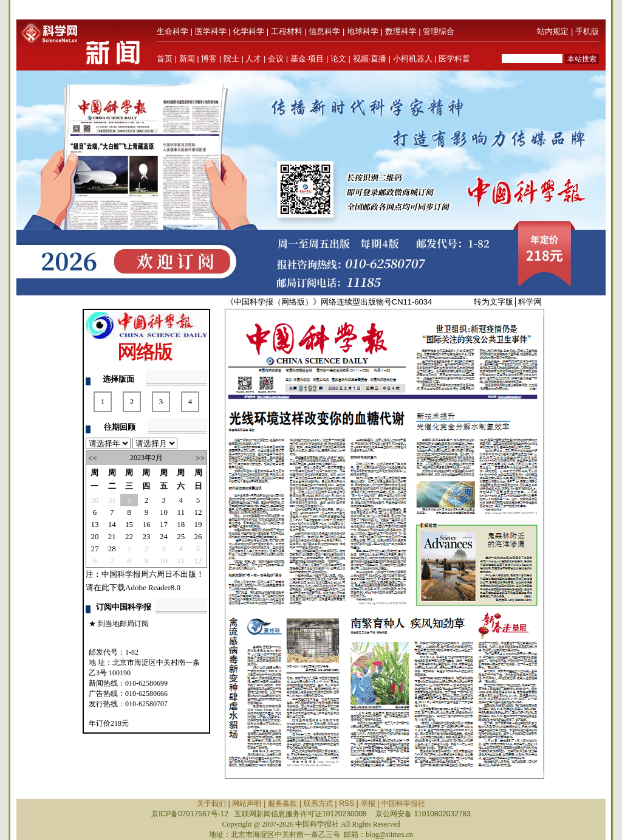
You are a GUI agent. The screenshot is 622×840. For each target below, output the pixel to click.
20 (94, 536)
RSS (347, 804)
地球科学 (363, 31)
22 (129, 536)
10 (164, 512)
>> (200, 458)
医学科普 (454, 59)
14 (112, 524)
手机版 (587, 31)
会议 (276, 59)
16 (146, 524)
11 (181, 512)
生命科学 (173, 31)
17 (164, 524)
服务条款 (282, 804)
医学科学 (211, 31)
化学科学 (248, 31)
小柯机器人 (413, 59)
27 (94, 549)
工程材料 (287, 31)
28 (112, 549)
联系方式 (318, 804)
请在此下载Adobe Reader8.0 (133, 587)
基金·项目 (307, 59)
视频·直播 (370, 59)
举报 (368, 804)
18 (181, 524)
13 (94, 524)
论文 (338, 59)
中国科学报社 (403, 804)
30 (94, 500)
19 (198, 524)
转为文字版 (494, 302)
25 (181, 536)
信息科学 (324, 31)
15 (129, 524)
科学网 (530, 302)
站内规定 (553, 31)
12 (198, 512)
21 (112, 536)
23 (146, 536)
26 (198, 536)
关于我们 (211, 804)
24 (164, 536)
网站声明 (247, 804)
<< (93, 458)
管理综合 (439, 31)
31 (112, 500)
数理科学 (401, 31)
